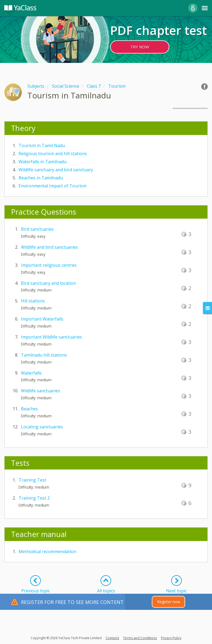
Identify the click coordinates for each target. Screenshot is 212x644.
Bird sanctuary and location (48, 283)
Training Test (32, 480)
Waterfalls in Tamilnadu (43, 162)
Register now (169, 602)
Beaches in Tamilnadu (41, 178)
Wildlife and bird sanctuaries (49, 247)
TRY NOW (140, 47)
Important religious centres (49, 265)
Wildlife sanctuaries (41, 391)
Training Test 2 (34, 498)
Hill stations (33, 301)
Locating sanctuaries (42, 427)
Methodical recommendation (47, 552)
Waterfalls (31, 373)
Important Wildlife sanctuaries (51, 337)
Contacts (112, 638)
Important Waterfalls (42, 319)
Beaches (29, 409)
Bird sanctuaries (37, 229)
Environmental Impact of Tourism (53, 186)
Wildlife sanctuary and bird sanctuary (56, 170)
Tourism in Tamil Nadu (42, 145)
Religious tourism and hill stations (53, 154)
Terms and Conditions (140, 638)
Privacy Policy (171, 638)
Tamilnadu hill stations (44, 355)
